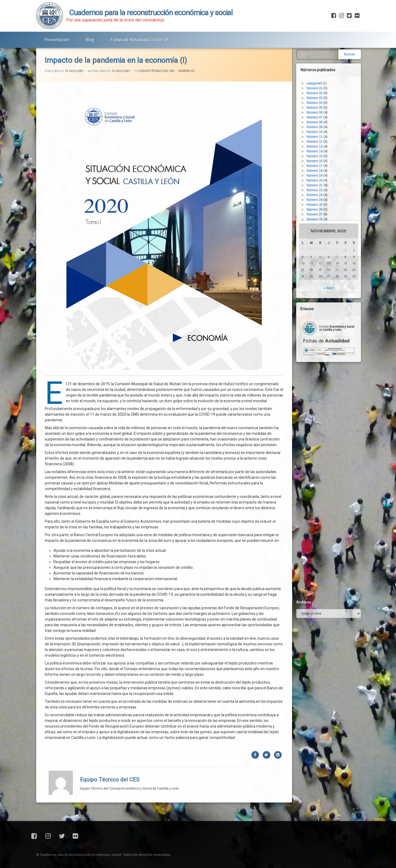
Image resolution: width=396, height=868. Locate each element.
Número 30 (331, 88)
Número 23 (331, 54)
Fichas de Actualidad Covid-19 (139, 27)
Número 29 (331, 83)
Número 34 (331, 107)
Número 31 (331, 92)
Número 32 (331, 97)
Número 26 (331, 68)
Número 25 (331, 63)
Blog (90, 27)
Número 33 (331, 102)
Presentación (57, 27)
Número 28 (331, 78)
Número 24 (331, 58)
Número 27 (331, 73)
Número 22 (331, 49)
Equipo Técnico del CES (110, 581)
